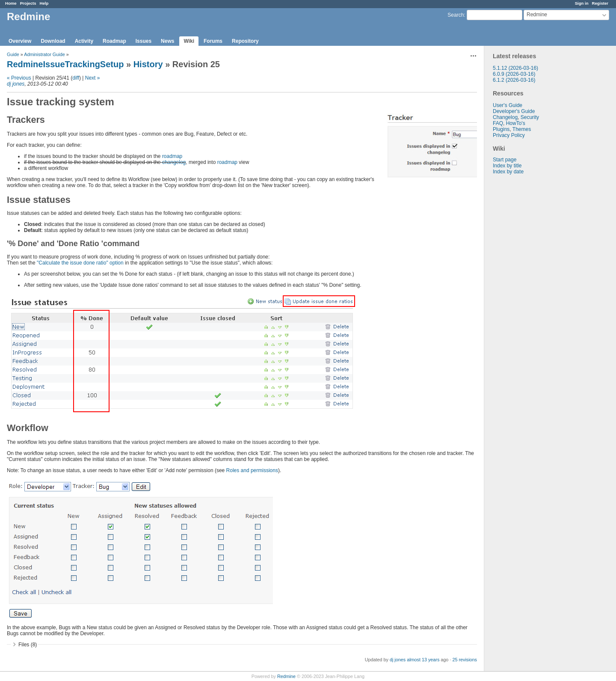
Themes (522, 129)
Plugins (501, 129)
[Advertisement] (527, 309)
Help (44, 3)
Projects (28, 3)
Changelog (505, 117)
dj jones (16, 84)
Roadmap (114, 41)
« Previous (19, 78)
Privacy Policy (509, 135)
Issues (144, 41)
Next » (93, 78)
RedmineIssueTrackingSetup (65, 64)
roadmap (172, 156)
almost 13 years (423, 660)
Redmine (286, 676)
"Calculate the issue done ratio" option (80, 263)
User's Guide (508, 105)
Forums (213, 41)
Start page (505, 160)
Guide (13, 54)
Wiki (189, 41)
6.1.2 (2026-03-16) (514, 80)
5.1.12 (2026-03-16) (515, 68)
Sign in (582, 3)
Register (600, 3)
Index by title (507, 166)
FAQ (498, 123)
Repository (245, 41)
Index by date (508, 172)
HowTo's (516, 123)
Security (530, 117)
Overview (20, 41)
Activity (84, 41)
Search (456, 15)
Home (11, 3)
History (148, 64)
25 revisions (465, 660)
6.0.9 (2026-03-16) (514, 74)
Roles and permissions (252, 470)
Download (53, 41)
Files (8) (28, 645)
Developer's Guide (514, 111)
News (167, 41)
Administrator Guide (44, 54)
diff (76, 78)
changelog (174, 162)
